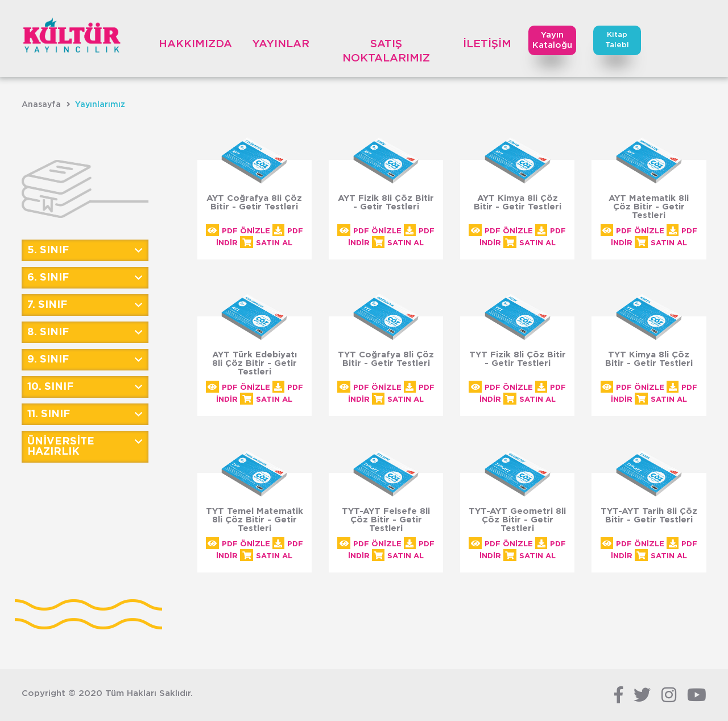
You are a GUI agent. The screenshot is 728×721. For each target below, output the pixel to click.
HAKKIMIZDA (195, 44)
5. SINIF (48, 250)
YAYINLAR (281, 44)
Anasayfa (41, 105)
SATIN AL (266, 243)
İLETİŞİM (487, 44)
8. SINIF (48, 332)
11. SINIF (49, 414)
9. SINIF (48, 360)
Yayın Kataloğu (552, 40)
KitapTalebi (617, 40)
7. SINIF (47, 305)
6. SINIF (48, 278)
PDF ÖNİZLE (238, 231)
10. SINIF (50, 387)
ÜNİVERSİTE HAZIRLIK (61, 447)
